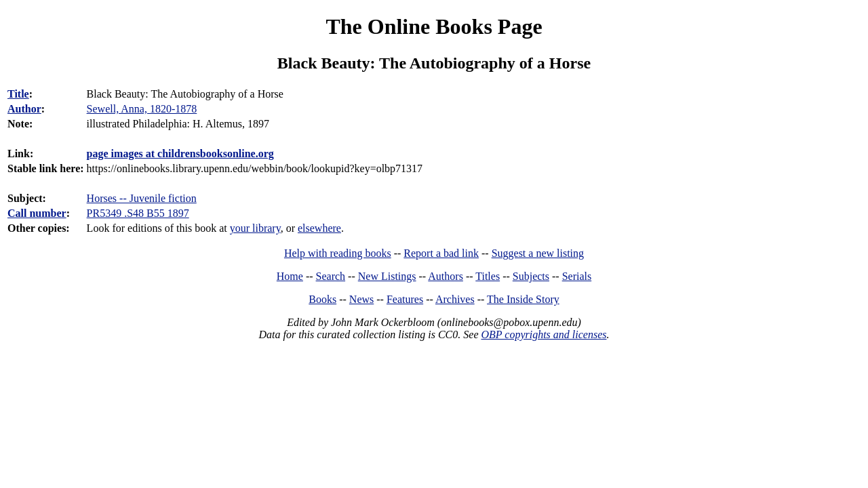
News (361, 299)
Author (24, 109)
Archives (455, 299)
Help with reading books (338, 253)
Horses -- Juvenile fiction (142, 198)
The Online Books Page (434, 26)
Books (322, 299)
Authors (446, 276)
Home (290, 276)
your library (255, 228)
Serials (577, 276)
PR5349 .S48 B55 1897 (138, 213)
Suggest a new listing (538, 253)
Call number (37, 213)
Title (18, 94)
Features (405, 299)
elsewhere (319, 228)
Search (331, 276)
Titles (488, 276)
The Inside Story (523, 299)
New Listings (387, 276)
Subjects (531, 276)
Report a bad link (441, 253)
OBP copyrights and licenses (544, 334)
